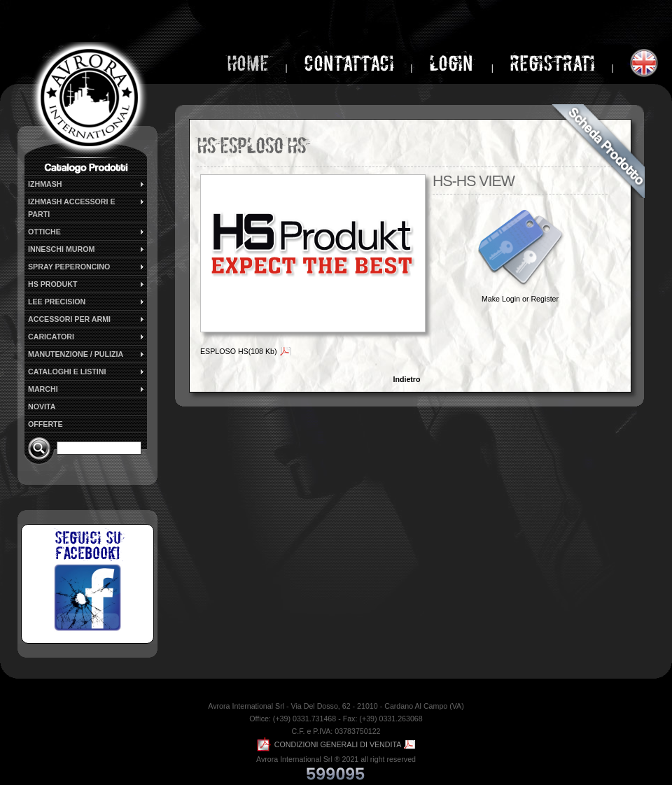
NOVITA (42, 406)
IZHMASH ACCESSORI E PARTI (87, 207)
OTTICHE (87, 232)
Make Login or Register (520, 299)
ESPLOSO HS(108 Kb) (239, 351)
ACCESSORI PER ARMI (87, 319)
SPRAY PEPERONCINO (87, 267)
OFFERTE (45, 424)
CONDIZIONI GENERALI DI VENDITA (329, 744)
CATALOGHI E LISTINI (87, 372)
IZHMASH (87, 184)
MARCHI (87, 389)
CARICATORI (87, 337)
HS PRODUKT (87, 284)
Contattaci (349, 63)
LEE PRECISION (87, 302)
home (248, 63)
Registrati (552, 63)
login (453, 63)
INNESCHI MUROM (87, 249)
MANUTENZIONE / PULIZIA (87, 354)
